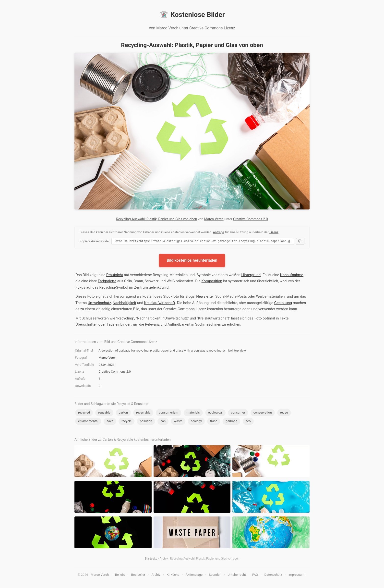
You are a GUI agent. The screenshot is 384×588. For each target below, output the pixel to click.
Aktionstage (194, 575)
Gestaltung (283, 304)
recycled (84, 413)
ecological (215, 413)
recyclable (143, 413)
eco (248, 422)
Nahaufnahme (292, 276)
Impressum (296, 575)
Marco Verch (214, 219)
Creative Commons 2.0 (251, 219)
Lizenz (274, 232)
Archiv (164, 559)
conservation (263, 413)
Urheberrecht (237, 575)
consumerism (168, 413)
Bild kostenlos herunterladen (192, 261)
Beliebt (120, 575)
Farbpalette (107, 282)
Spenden (215, 575)
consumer (238, 413)
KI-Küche (173, 575)
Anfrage (218, 232)
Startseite (151, 559)
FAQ (255, 575)
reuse (284, 413)
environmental (88, 422)
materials (193, 413)
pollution (146, 422)
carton (123, 413)
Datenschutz (273, 575)
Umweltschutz (99, 304)
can (163, 422)
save (110, 422)
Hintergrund (251, 276)
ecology (196, 422)
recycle (126, 422)
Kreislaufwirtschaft (159, 304)
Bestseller (138, 575)
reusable (104, 413)
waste (178, 422)
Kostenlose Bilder (192, 15)
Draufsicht (115, 276)
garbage (231, 422)
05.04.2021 (106, 365)
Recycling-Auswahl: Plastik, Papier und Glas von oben (156, 219)
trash (214, 422)
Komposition (212, 282)
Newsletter (205, 297)
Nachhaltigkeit (124, 304)
